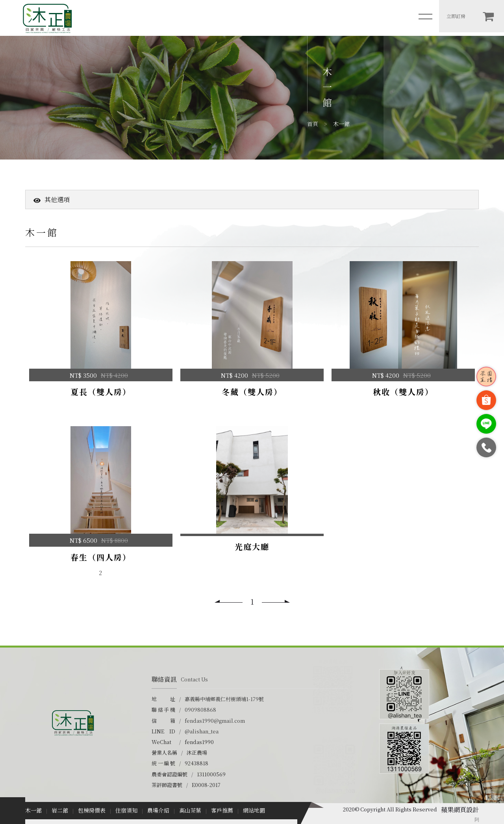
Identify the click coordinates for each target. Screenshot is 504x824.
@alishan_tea (202, 731)
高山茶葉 (190, 810)
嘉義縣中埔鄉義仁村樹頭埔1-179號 (224, 699)
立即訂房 (456, 16)
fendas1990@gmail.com (215, 721)
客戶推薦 (222, 810)
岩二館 (60, 810)
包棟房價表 (92, 810)
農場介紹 (158, 810)
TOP (493, 790)
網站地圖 (254, 810)
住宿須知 (126, 810)
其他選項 (52, 200)
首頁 (313, 124)
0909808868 (200, 710)
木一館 (33, 810)
